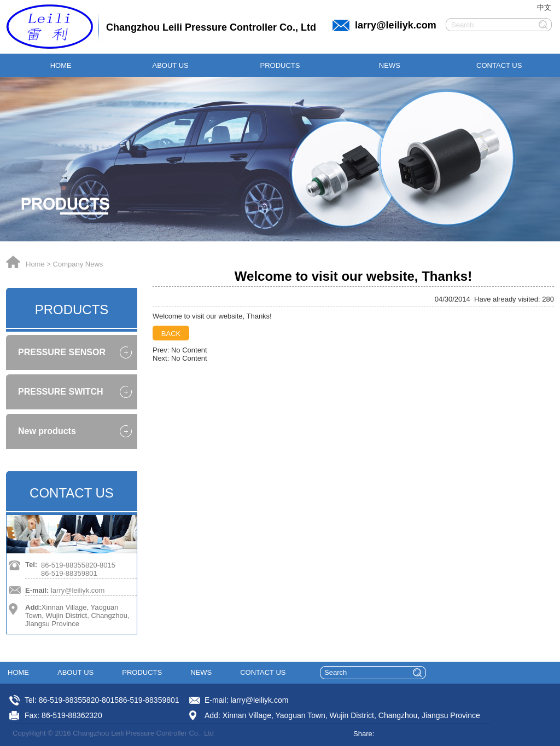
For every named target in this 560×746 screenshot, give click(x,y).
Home (35, 264)
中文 (544, 7)
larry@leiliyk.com (396, 25)
